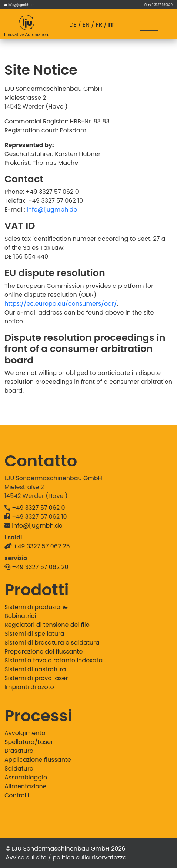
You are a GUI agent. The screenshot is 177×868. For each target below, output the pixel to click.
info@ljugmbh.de (21, 5)
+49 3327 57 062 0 (38, 508)
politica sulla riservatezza (90, 857)
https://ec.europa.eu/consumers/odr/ (61, 304)
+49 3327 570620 (160, 5)
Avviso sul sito (26, 857)
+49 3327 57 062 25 (41, 546)
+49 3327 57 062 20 (40, 567)
